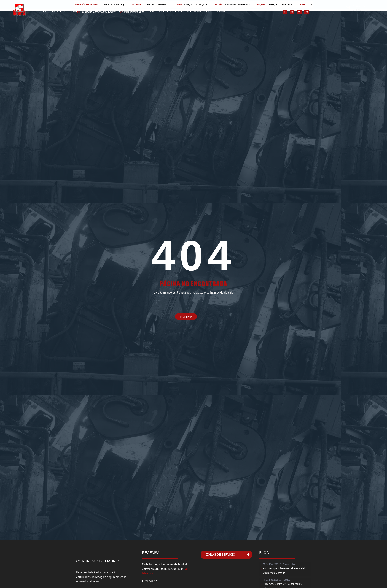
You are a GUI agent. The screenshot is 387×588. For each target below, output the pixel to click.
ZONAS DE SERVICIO (221, 555)
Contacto (220, 11)
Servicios (74, 11)
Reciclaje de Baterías (131, 11)
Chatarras (88, 11)
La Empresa (59, 11)
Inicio (46, 11)
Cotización (359, 6)
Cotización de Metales (199, 11)
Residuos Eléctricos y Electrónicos (165, 11)
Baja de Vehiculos (106, 11)
